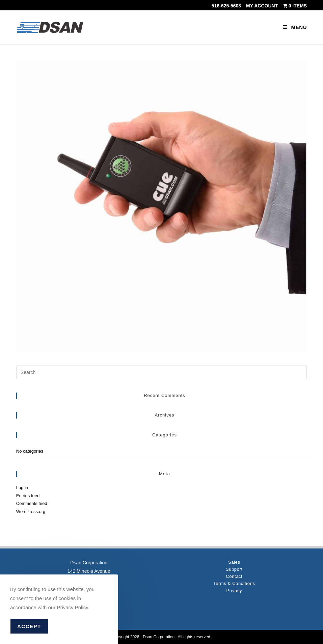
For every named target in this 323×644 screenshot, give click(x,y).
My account (262, 6)
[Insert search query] (161, 372)
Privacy (234, 591)
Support (234, 569)
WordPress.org (31, 512)
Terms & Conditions (234, 583)
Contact (234, 576)
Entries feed (28, 496)
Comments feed (32, 503)
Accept (29, 626)
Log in (22, 488)
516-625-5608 (226, 6)
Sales (234, 562)
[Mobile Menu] (295, 27)
